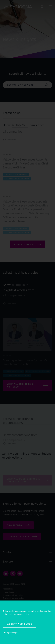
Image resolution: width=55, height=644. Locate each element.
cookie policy (23, 614)
